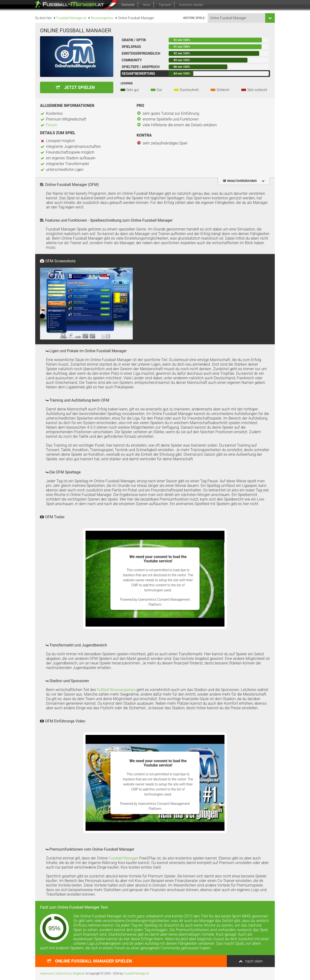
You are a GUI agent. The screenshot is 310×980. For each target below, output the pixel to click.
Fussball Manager (123, 858)
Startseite (128, 5)
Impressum (47, 974)
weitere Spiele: (194, 18)
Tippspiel (165, 5)
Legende (127, 83)
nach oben (254, 961)
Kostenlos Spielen (191, 5)
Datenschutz (63, 974)
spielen (94, 961)
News (147, 5)
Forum (52, 125)
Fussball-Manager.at (136, 974)
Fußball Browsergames (116, 690)
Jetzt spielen (79, 87)
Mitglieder (79, 974)
